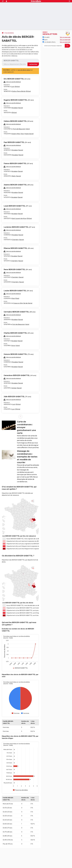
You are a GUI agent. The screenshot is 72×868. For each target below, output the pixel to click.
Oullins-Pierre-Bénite (19, 91)
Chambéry (15, 240)
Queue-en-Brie (18, 303)
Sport (45, 40)
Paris (13, 298)
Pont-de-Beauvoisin (19, 129)
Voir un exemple (65, 37)
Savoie (20, 108)
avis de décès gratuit (24, 70)
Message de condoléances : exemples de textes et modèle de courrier (27, 457)
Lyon (13, 87)
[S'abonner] (56, 46)
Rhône (17, 87)
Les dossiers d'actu (49, 42)
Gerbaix (14, 388)
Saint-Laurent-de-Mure (19, 218)
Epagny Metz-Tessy (18, 134)
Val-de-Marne (28, 303)
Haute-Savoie (29, 134)
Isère (28, 129)
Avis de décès (10, 33)
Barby (14, 176)
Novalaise (15, 108)
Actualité (46, 37)
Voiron (13, 346)
